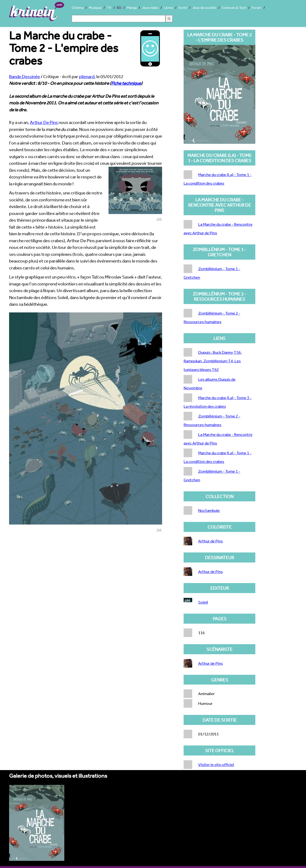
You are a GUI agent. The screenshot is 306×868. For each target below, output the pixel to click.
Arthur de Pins (210, 541)
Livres (168, 8)
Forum (257, 8)
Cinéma (78, 8)
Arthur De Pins (44, 122)
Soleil (203, 602)
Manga (132, 8)
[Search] (119, 19)
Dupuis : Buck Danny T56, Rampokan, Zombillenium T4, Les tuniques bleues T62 (213, 361)
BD (119, 8)
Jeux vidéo (150, 8)
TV (109, 8)
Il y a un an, (19, 122)
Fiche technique (126, 83)
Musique (95, 8)
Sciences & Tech (234, 8)
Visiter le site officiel (216, 764)
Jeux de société (204, 8)
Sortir (183, 8)
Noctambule (209, 510)
